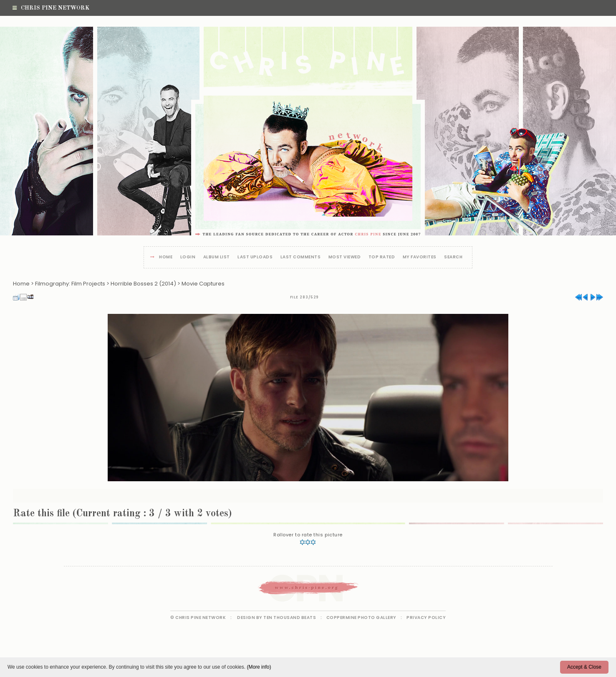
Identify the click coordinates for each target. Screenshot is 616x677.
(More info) (259, 667)
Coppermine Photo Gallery (361, 618)
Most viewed (345, 257)
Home (166, 257)
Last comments (301, 257)
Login (188, 257)
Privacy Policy (426, 618)
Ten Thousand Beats (290, 618)
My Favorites (420, 257)
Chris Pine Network (51, 8)
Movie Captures (203, 284)
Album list (217, 257)
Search (453, 257)
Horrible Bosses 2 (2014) (143, 284)
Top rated (382, 257)
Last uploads (255, 257)
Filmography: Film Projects (70, 284)
